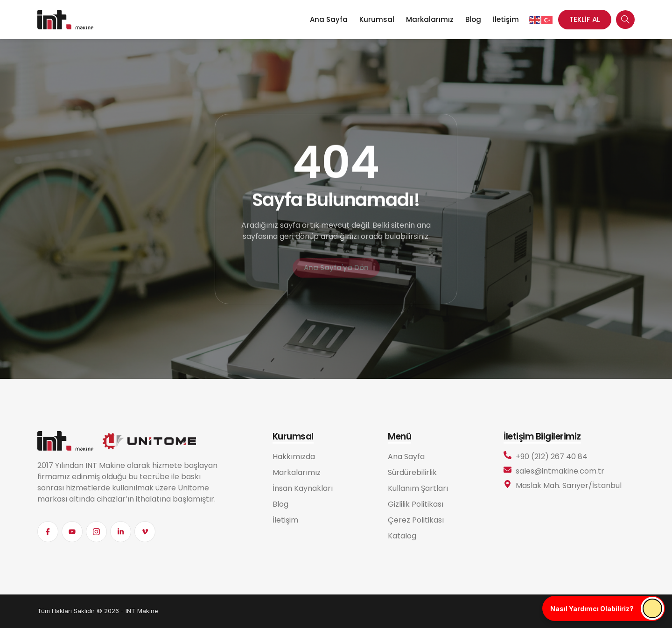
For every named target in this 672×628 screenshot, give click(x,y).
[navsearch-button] (625, 20)
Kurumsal (377, 19)
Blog (473, 19)
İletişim (506, 19)
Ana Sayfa (329, 19)
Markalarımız (430, 19)
